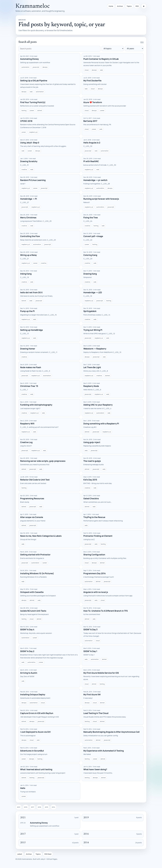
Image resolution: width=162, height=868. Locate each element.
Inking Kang (26, 274)
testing (24, 111)
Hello (23, 788)
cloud (86, 70)
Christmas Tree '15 (29, 386)
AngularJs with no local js (96, 592)
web (101, 70)
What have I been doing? (95, 769)
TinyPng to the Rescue (94, 517)
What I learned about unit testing (36, 769)
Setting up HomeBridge (31, 330)
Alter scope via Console (32, 517)
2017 (33, 807)
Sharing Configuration (94, 555)
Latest (20, 854)
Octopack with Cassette (32, 592)
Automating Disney (30, 59)
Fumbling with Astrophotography (36, 405)
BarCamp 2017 (90, 121)
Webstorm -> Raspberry (95, 349)
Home (111, 6)
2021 (19, 807)
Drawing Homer (28, 349)
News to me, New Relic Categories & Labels (41, 536)
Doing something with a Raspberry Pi (101, 424)
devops (45, 67)
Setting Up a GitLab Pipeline (34, 81)
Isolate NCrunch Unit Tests (33, 611)
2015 (46, 807)
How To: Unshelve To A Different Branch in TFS (106, 611)
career (32, 111)
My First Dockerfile (92, 81)
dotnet (40, 111)
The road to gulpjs (92, 461)
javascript (36, 67)
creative (24, 170)
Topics (129, 6)
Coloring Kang (90, 255)
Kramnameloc (33, 6)
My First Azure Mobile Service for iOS (101, 673)
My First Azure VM (92, 695)
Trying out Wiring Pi (93, 330)
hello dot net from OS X (31, 292)
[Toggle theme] (144, 6)
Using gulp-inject (92, 442)
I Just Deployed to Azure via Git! (36, 732)
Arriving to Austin (29, 673)
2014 (53, 807)
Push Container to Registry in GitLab (101, 59)
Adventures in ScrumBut (32, 751)
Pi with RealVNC (91, 161)
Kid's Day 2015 (90, 480)
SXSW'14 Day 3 (90, 630)
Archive (120, 6)
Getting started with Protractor (35, 555)
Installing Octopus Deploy (33, 695)
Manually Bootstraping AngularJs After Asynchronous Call (112, 732)
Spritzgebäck (90, 311)
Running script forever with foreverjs (101, 199)
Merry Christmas (28, 218)
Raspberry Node (91, 386)
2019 (26, 807)
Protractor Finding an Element (98, 536)
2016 (39, 807)
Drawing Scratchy (29, 161)
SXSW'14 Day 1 (90, 651)
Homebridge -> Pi (29, 199)
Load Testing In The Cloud (96, 713)
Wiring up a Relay (29, 255)
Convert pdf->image (93, 236)
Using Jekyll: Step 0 (30, 143)
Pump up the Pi (27, 311)
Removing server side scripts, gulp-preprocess (43, 461)
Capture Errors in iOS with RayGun (37, 713)
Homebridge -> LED (93, 292)
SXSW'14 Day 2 (27, 651)
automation (25, 67)
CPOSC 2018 (26, 121)
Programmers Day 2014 (95, 573)
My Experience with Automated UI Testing (104, 751)
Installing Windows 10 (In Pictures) (37, 573)
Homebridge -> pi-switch (95, 180)
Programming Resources (32, 499)
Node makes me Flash (31, 367)
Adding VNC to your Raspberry (98, 405)
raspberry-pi (33, 132)
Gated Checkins (91, 499)
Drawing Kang (90, 274)
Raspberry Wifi (27, 424)
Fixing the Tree (91, 218)
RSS (137, 6)
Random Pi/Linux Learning (33, 180)
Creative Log (26, 442)
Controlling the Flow (30, 236)
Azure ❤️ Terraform (93, 102)
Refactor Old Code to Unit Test (35, 480)
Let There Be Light (92, 367)
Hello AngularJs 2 (92, 143)
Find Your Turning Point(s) (33, 102)
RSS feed (48, 854)
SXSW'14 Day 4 (27, 630)
